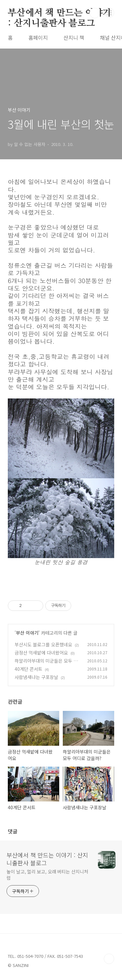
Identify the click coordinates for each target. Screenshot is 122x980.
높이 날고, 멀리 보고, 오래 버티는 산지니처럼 (47, 875)
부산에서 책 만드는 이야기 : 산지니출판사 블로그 (60, 13)
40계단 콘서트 (28, 669)
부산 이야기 (27, 633)
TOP (109, 959)
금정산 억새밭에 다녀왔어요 (41, 653)
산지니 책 (74, 37)
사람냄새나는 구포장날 (36, 677)
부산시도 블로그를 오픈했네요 (43, 644)
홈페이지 (38, 37)
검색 (95, 13)
